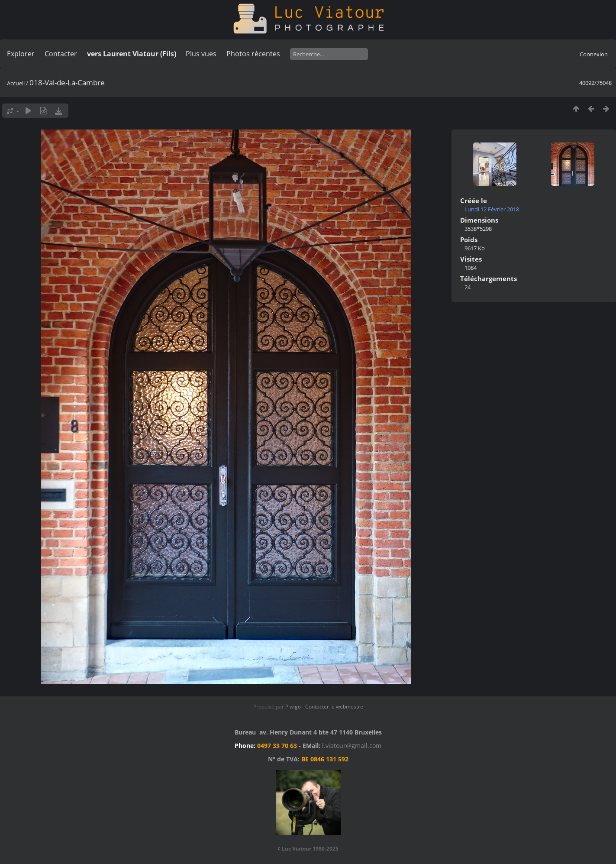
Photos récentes (253, 54)
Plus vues (201, 54)
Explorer (21, 54)
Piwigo (293, 707)
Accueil (16, 83)
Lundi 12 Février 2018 (492, 209)
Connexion (594, 54)
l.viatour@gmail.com (352, 746)
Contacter (61, 54)
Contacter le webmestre (334, 707)
